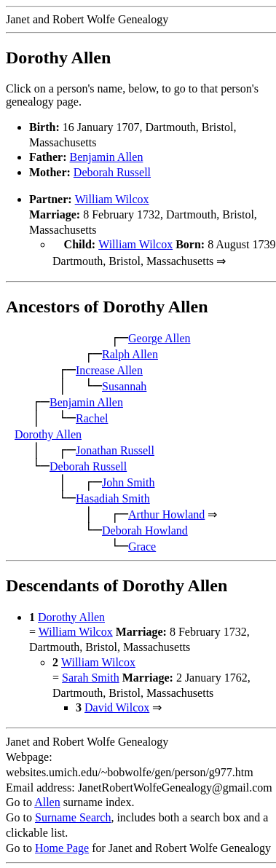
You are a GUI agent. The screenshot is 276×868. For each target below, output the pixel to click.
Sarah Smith (91, 676)
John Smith (128, 481)
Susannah (124, 385)
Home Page (62, 847)
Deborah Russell (112, 172)
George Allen (159, 337)
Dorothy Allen (48, 433)
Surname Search (73, 816)
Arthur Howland (166, 513)
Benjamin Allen (107, 157)
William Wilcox (112, 199)
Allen (47, 801)
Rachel (92, 417)
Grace (142, 545)
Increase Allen (109, 369)
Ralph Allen (130, 353)
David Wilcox (117, 706)
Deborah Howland (145, 529)
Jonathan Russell (115, 449)
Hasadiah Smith (113, 497)
